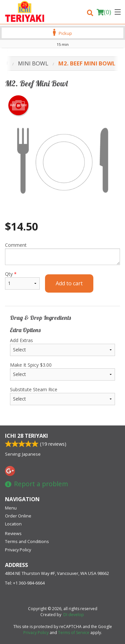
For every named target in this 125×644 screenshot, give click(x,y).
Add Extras (62, 347)
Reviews (13, 533)
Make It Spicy (62, 371)
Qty (22, 280)
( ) (104, 12)
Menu (11, 508)
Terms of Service (74, 633)
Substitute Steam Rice (62, 396)
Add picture (18, 105)
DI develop (74, 615)
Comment (62, 253)
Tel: (25, 583)
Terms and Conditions (27, 541)
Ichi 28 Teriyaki (26, 436)
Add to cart (69, 283)
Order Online (18, 516)
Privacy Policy (18, 550)
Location (13, 524)
